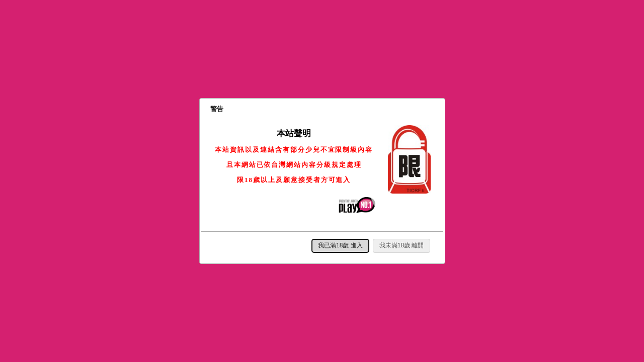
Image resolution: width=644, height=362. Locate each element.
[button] (340, 246)
